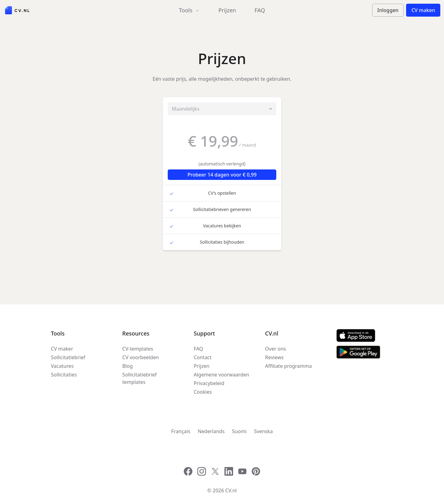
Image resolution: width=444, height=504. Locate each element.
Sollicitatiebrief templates (140, 378)
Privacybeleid (209, 383)
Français (181, 431)
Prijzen (227, 10)
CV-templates (138, 349)
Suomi (239, 431)
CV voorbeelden (141, 357)
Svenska (263, 431)
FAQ (260, 10)
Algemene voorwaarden (221, 375)
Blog (128, 366)
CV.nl (231, 490)
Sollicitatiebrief (68, 357)
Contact (203, 357)
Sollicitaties (64, 375)
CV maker (62, 349)
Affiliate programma (288, 366)
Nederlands (211, 431)
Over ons (276, 349)
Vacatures (62, 366)
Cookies (203, 392)
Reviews (274, 357)
